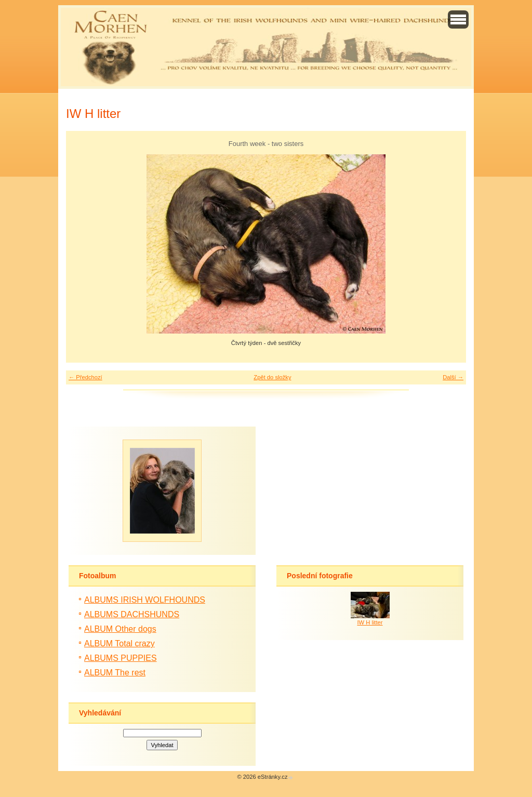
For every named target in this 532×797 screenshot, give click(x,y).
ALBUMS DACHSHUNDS (132, 614)
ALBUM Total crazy (119, 643)
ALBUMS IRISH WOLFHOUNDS (145, 600)
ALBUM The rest (115, 673)
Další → (453, 377)
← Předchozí (85, 377)
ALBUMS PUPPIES (121, 658)
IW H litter (370, 622)
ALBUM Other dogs (120, 629)
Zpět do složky (272, 377)
